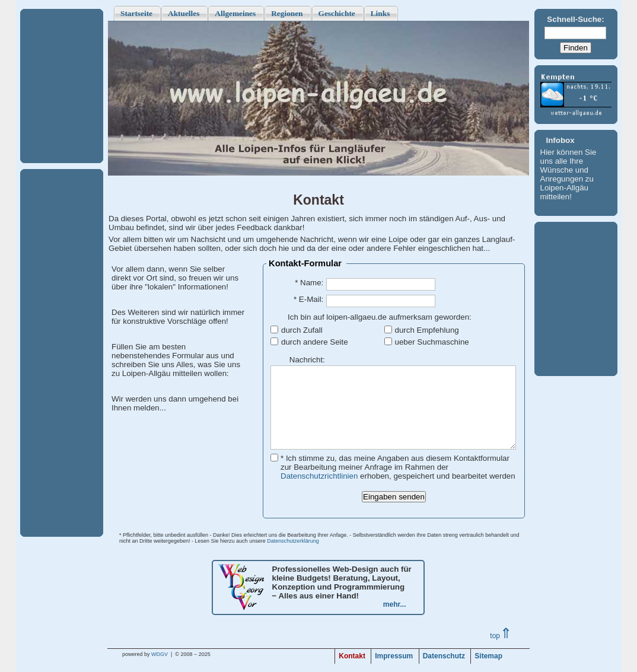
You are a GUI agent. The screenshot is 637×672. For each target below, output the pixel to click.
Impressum (394, 656)
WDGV (160, 654)
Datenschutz (444, 656)
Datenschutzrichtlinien (319, 476)
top (501, 636)
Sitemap (488, 656)
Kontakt (352, 656)
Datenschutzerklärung (293, 541)
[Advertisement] (62, 86)
